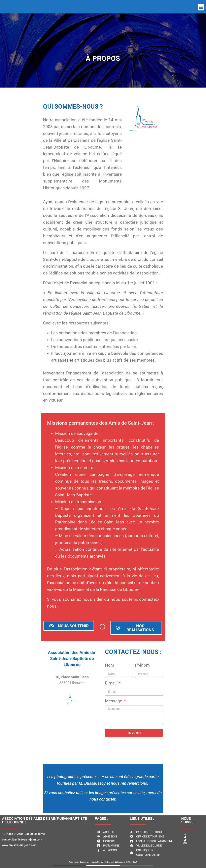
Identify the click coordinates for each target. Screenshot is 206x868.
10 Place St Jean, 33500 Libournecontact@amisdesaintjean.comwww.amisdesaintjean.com (23, 839)
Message (114, 701)
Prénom (142, 665)
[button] (201, 7)
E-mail (111, 683)
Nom (110, 665)
